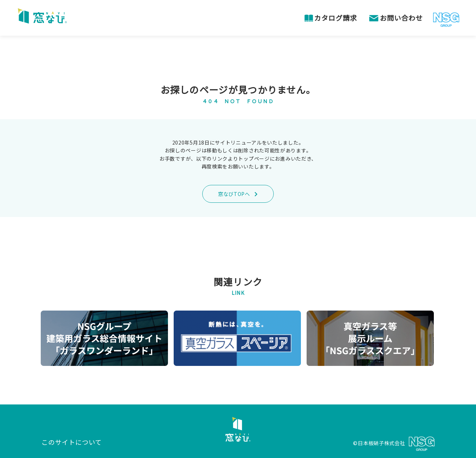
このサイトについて (72, 442)
